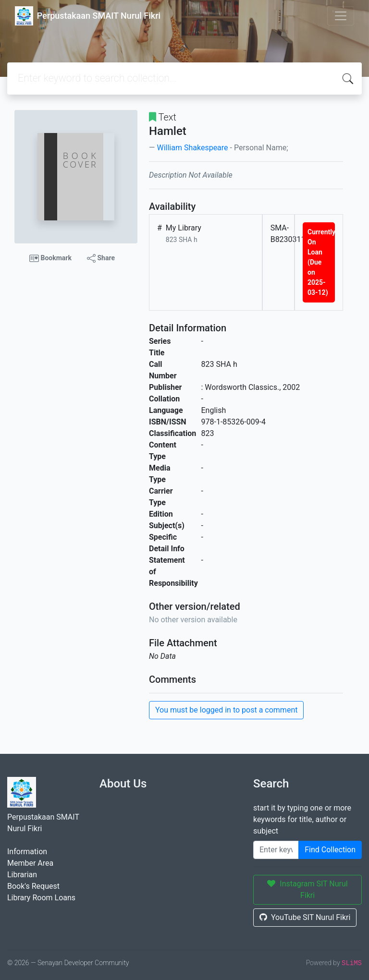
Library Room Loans (41, 898)
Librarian (22, 875)
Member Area (30, 863)
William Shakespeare (192, 148)
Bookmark (50, 258)
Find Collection (330, 850)
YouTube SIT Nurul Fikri (305, 917)
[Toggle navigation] (341, 16)
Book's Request (33, 886)
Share (101, 258)
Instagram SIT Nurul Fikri (307, 889)
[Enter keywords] (276, 850)
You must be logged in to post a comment (226, 710)
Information (27, 852)
